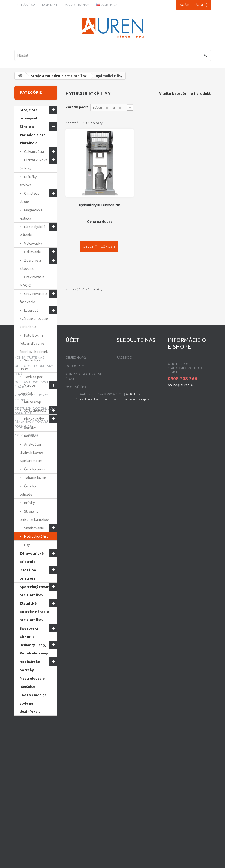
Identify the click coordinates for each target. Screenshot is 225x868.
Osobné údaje (78, 795)
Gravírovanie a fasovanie (33, 298)
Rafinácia (31, 436)
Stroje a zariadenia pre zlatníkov (59, 76)
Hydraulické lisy (36, 536)
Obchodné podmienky (34, 773)
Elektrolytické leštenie (33, 231)
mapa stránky (26, 842)
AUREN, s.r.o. (136, 853)
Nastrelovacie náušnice (32, 682)
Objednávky (76, 765)
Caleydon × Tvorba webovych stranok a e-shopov (113, 858)
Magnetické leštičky (31, 214)
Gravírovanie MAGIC (32, 281)
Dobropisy (75, 773)
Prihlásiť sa (25, 5)
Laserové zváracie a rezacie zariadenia (34, 318)
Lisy (26, 545)
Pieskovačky (33, 419)
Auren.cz (107, 5)
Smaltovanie (34, 528)
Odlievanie (32, 252)
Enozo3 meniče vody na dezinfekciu (33, 703)
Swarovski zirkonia (29, 632)
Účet (73, 748)
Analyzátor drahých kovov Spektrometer (31, 452)
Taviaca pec (33, 377)
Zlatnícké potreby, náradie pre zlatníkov (34, 612)
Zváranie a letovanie (30, 264)
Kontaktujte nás (29, 765)
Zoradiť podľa (77, 107)
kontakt (50, 5)
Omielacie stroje (30, 197)
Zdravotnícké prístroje (32, 557)
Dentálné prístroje (28, 574)
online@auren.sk (181, 793)
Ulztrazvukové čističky (34, 164)
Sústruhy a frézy (30, 364)
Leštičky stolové (28, 181)
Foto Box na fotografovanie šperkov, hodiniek (34, 343)
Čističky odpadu (28, 490)
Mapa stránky (77, 5)
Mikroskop (32, 402)
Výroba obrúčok (28, 389)
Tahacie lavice (35, 478)
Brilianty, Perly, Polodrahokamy (34, 649)
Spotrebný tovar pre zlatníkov (34, 591)
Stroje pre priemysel (29, 114)
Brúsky (29, 503)
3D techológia (35, 410)
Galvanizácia (34, 151)
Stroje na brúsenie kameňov (34, 515)
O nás (19, 781)
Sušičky (29, 427)
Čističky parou (35, 469)
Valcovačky (33, 243)
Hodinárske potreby (30, 666)
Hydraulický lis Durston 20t (100, 205)
